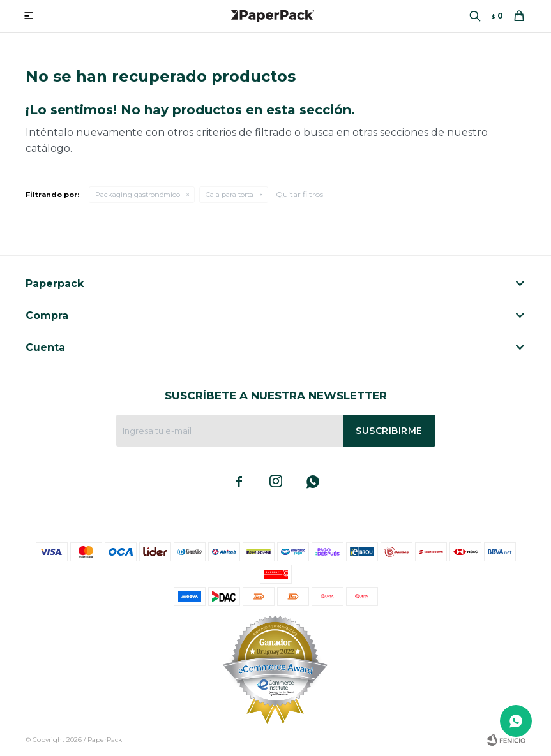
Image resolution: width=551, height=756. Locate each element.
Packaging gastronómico (138, 195)
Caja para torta (230, 195)
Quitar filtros (299, 194)
